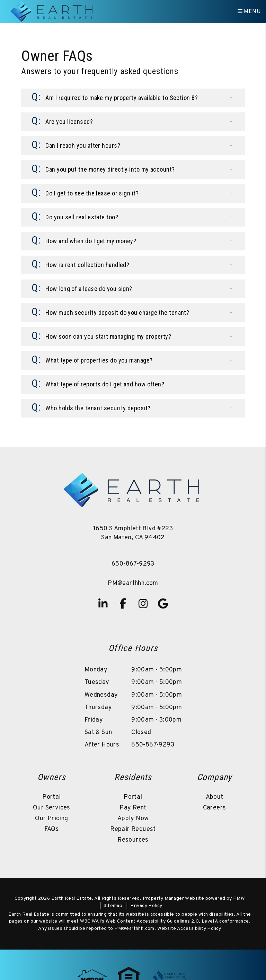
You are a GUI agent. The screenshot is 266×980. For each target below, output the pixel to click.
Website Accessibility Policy (189, 929)
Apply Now (133, 819)
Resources (133, 840)
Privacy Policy (146, 906)
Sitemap (113, 906)
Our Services (52, 808)
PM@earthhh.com (133, 583)
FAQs (52, 829)
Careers (215, 808)
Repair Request (133, 829)
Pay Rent (133, 808)
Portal (51, 797)
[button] (133, 98)
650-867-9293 (133, 564)
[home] (52, 12)
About (215, 797)
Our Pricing (51, 819)
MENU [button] (249, 12)
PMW (239, 899)
